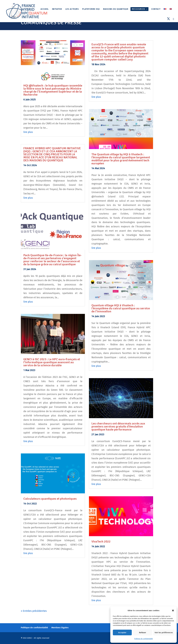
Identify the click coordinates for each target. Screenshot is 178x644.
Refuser (143, 633)
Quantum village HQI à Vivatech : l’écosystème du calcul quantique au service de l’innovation (121, 308)
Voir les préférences (164, 633)
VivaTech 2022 (101, 541)
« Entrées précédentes (34, 611)
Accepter (122, 633)
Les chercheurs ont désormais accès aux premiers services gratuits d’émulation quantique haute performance (118, 426)
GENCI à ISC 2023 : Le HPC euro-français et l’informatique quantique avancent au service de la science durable (52, 362)
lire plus (28, 132)
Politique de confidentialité (144, 639)
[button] (173, 610)
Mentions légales (60, 628)
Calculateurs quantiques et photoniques (50, 499)
